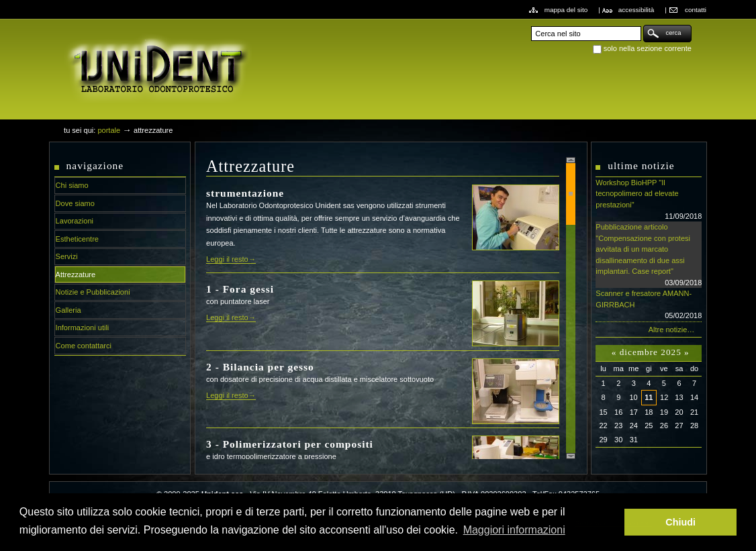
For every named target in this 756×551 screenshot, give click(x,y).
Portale (109, 130)
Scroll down (571, 456)
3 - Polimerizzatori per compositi (290, 444)
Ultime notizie (641, 165)
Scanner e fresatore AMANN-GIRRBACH (649, 305)
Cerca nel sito (531, 24)
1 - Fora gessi (240, 289)
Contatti (696, 10)
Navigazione (95, 165)
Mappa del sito (566, 10)
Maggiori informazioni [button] (514, 530)
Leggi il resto (227, 259)
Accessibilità (636, 10)
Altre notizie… (672, 330)
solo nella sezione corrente (648, 48)
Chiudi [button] (680, 522)
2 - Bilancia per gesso (260, 367)
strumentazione (245, 193)
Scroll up (571, 160)
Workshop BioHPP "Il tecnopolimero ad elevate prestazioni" (649, 200)
